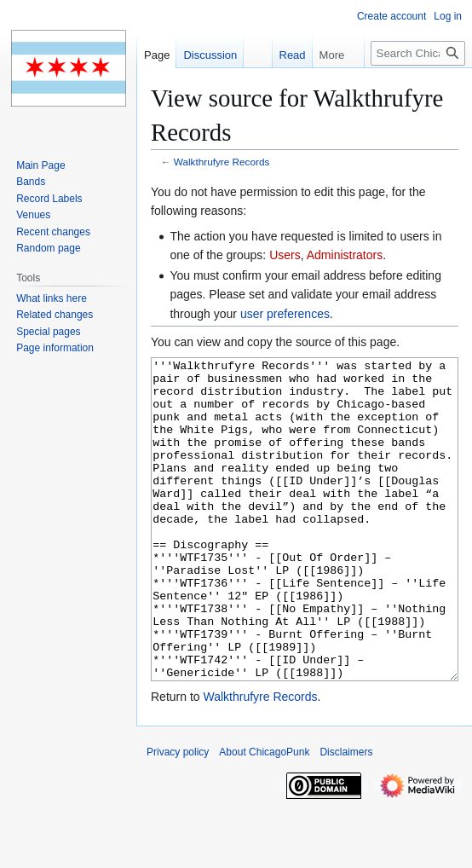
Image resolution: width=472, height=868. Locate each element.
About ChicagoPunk (264, 816)
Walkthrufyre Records (222, 162)
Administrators (345, 255)
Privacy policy (178, 816)
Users (285, 255)
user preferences (285, 314)
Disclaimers (346, 816)
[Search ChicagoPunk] (418, 53)
